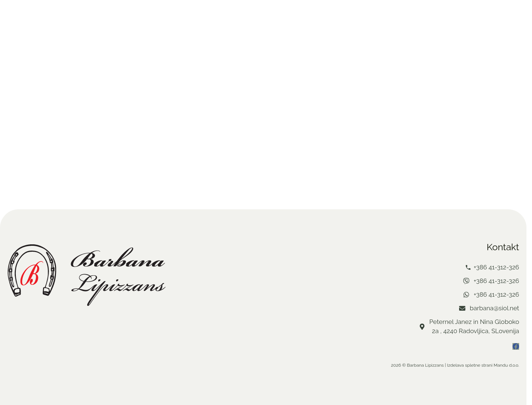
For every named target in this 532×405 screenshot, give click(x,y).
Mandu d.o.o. (506, 365)
